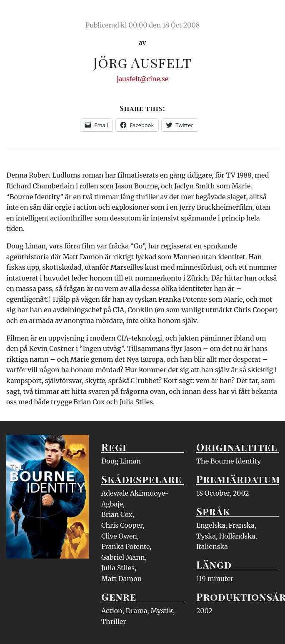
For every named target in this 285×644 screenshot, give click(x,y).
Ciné (26, 15)
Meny (268, 15)
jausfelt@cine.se (142, 79)
